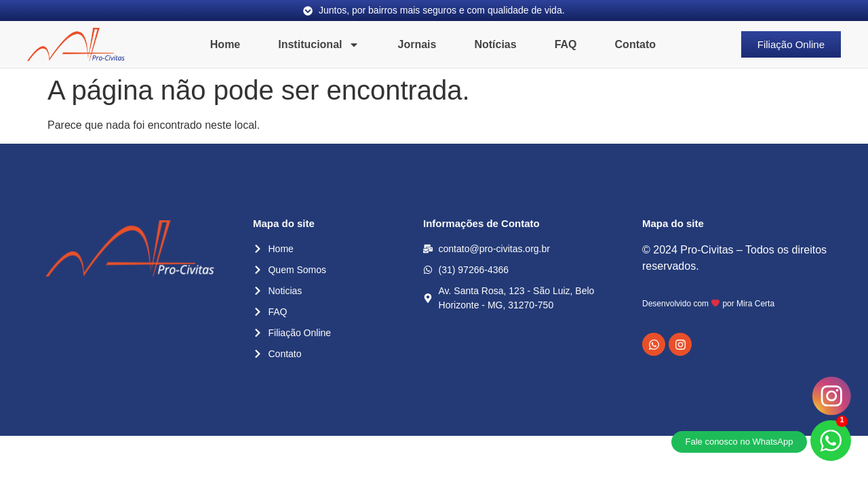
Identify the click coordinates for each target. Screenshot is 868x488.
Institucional (319, 45)
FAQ (566, 44)
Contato (635, 44)
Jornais (417, 44)
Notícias (495, 44)
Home (225, 44)
